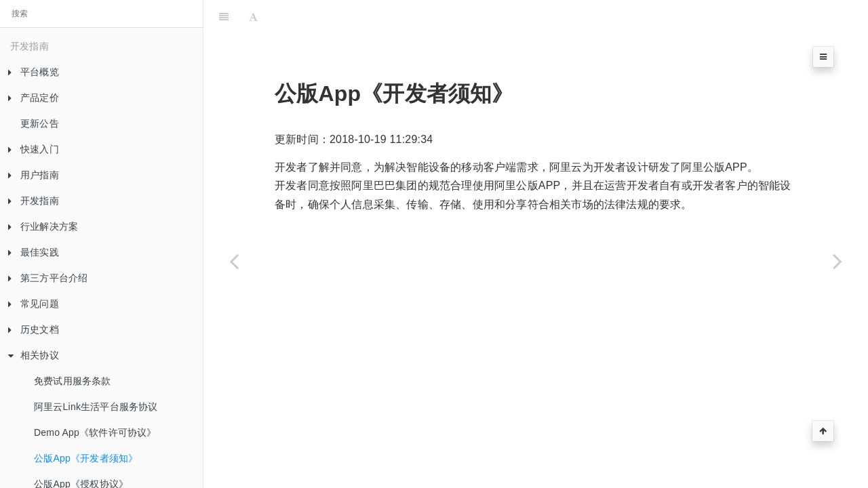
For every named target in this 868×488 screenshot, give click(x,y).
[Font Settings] (253, 17)
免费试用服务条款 (73, 381)
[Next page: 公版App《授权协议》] (837, 261)
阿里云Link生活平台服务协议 (96, 407)
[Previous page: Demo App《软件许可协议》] (234, 261)
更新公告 (40, 123)
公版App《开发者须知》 (86, 458)
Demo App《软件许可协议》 (95, 432)
